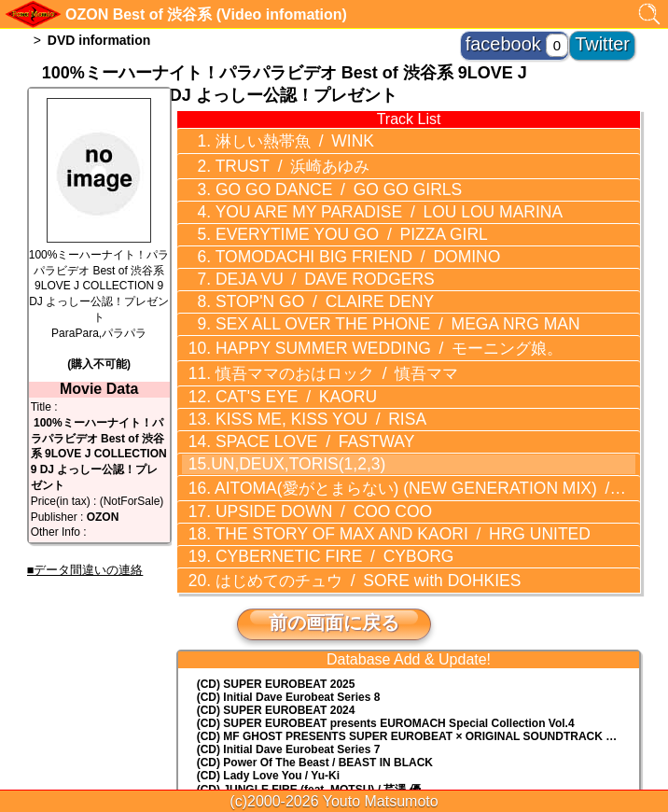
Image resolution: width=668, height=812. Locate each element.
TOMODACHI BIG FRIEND (321, 230)
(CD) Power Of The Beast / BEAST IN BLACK (315, 664)
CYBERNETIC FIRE (302, 466)
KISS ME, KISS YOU (292, 357)
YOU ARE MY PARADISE (346, 194)
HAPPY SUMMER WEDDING (348, 301)
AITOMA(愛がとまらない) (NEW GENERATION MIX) (386, 411)
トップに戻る (334, 747)
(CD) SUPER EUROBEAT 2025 (276, 585)
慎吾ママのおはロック (307, 320)
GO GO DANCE (306, 176)
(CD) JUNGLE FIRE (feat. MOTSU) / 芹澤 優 (309, 691)
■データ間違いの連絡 (85, 570)
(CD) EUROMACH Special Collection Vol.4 (386, 624)
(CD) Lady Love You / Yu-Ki (268, 677)
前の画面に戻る (334, 524)
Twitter (613, 37)
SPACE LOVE (287, 375)
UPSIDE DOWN (294, 430)
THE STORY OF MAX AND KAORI (357, 448)
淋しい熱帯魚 (271, 137)
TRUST (270, 157)
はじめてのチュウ (331, 483)
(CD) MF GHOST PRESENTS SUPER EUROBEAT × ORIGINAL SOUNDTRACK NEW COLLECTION (418, 637)
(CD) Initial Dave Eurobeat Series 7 (289, 651)
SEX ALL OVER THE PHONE (353, 283)
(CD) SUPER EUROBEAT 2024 (276, 611)
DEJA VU (295, 247)
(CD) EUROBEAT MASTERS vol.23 (287, 706)
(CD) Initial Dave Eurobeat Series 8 (289, 598)
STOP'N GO (294, 265)
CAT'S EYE (271, 340)
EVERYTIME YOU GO (316, 212)
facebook (543, 37)
